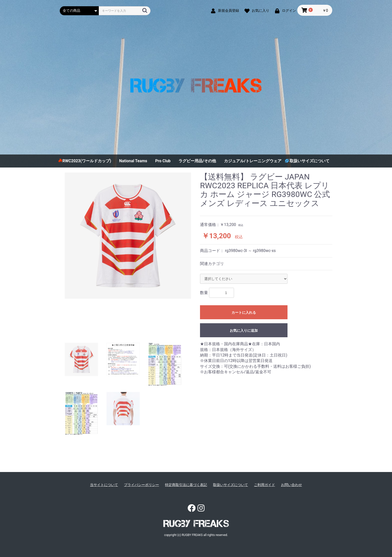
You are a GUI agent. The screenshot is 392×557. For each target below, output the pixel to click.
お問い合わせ (291, 485)
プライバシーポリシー (141, 485)
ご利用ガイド (264, 485)
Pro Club (163, 161)
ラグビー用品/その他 (197, 161)
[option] (128, 236)
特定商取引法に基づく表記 (186, 485)
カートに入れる (244, 312)
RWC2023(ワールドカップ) (87, 161)
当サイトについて (104, 485)
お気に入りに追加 (244, 330)
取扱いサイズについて (309, 161)
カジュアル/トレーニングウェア (253, 161)
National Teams (133, 161)
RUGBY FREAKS (196, 523)
